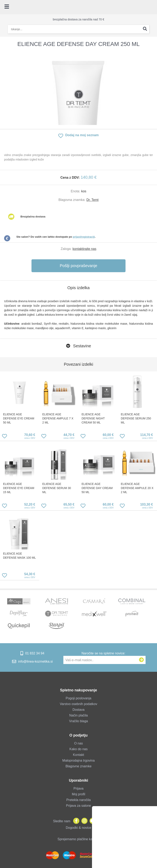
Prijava (79, 788)
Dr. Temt (93, 200)
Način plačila (79, 715)
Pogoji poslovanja (78, 698)
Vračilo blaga (78, 721)
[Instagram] (83, 821)
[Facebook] (75, 821)
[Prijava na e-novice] (141, 660)
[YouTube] (92, 821)
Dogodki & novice (79, 828)
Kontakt (78, 755)
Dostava (79, 710)
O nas (79, 743)
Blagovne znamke (78, 766)
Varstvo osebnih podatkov (79, 704)
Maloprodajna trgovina (78, 760)
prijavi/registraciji (84, 237)
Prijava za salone (78, 806)
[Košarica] (152, 7)
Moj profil (79, 794)
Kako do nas (79, 749)
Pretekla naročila (78, 800)
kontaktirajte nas (85, 249)
